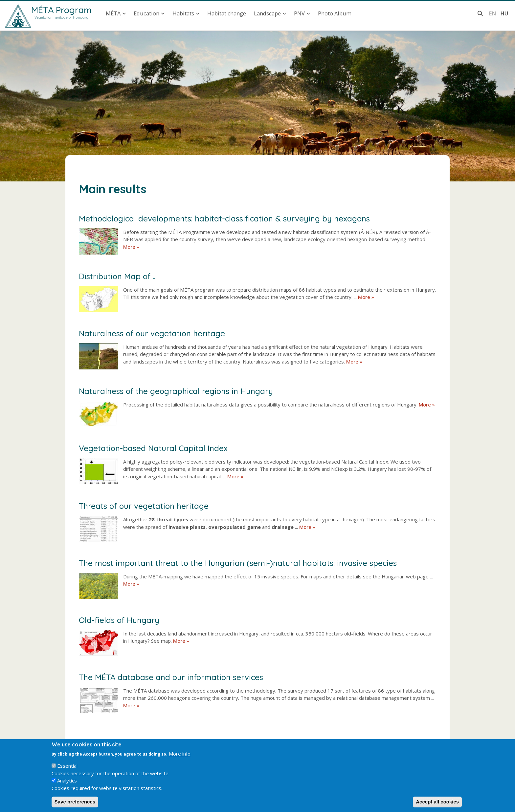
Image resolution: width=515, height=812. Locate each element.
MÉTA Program (61, 10)
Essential (67, 772)
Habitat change (227, 13)
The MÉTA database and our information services (171, 677)
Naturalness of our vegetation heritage (152, 333)
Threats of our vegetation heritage (144, 506)
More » (131, 247)
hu (504, 13)
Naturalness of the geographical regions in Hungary (176, 391)
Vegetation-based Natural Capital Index (153, 448)
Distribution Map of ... (118, 276)
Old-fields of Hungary (119, 620)
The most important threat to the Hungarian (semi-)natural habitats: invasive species (238, 563)
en (493, 13)
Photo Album (335, 13)
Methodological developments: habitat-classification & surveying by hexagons (224, 219)
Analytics (67, 787)
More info (180, 760)
